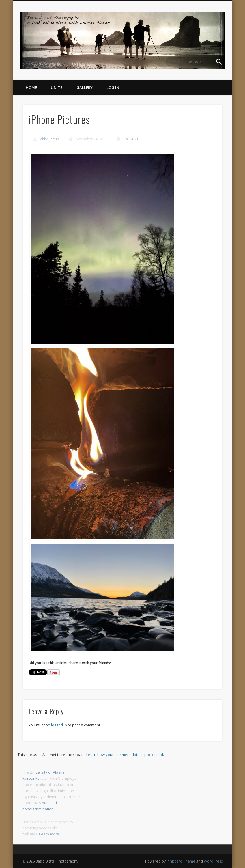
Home (31, 87)
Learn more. (49, 834)
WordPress (213, 861)
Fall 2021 (131, 139)
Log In (113, 87)
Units (57, 87)
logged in (59, 725)
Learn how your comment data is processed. (125, 755)
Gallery (85, 87)
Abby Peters (49, 139)
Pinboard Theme (181, 861)
